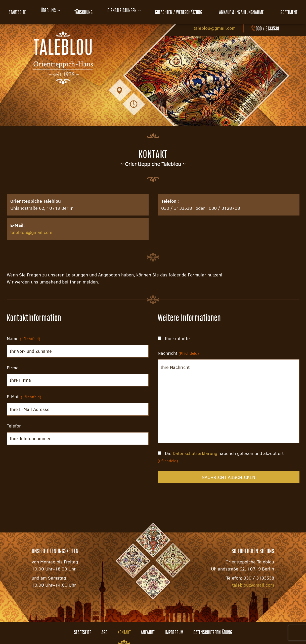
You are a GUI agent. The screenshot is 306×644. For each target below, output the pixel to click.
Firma (13, 368)
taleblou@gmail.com (215, 28)
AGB (104, 633)
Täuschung (84, 11)
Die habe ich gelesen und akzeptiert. (221, 457)
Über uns (48, 11)
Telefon (14, 426)
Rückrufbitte (174, 339)
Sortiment (291, 11)
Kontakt (124, 633)
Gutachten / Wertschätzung (182, 11)
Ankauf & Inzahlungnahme (244, 11)
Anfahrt (148, 633)
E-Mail (24, 397)
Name (24, 339)
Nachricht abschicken (228, 477)
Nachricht (178, 353)
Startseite (15, 11)
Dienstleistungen (124, 11)
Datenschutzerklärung (195, 453)
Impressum (174, 633)
